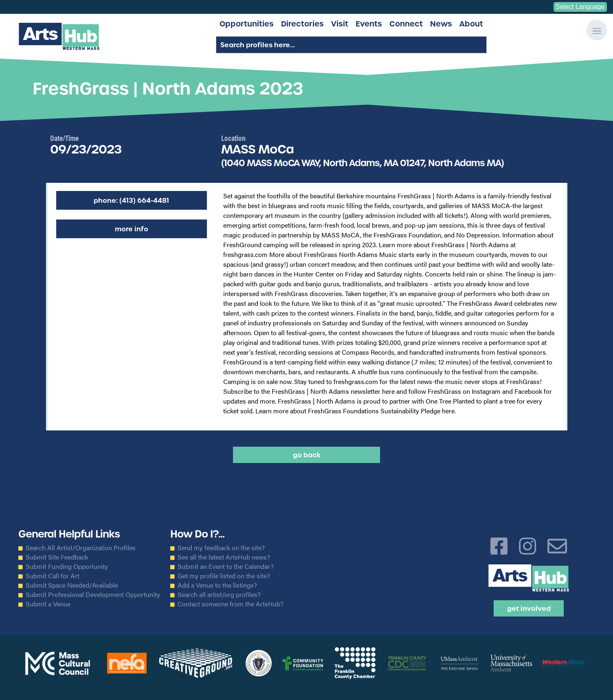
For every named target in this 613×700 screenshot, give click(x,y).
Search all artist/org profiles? (219, 595)
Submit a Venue (48, 604)
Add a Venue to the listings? (217, 585)
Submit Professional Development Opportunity (93, 595)
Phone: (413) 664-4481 (131, 200)
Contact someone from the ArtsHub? (231, 604)
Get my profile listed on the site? (224, 576)
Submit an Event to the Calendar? (226, 566)
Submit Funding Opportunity (67, 566)
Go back (307, 455)
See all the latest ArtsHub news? (224, 557)
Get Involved (529, 608)
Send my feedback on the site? (221, 548)
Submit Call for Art (53, 576)
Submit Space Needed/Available (72, 585)
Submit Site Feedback (57, 557)
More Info (132, 229)
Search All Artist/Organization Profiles (81, 548)
